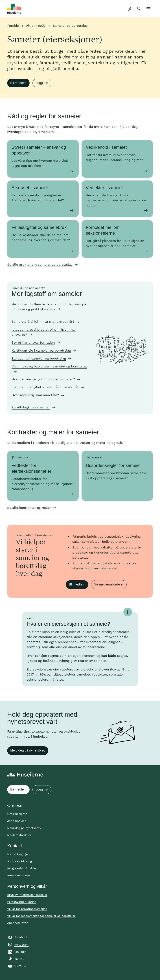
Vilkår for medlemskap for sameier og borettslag (41, 916)
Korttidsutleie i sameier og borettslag (41, 350)
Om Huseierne (17, 814)
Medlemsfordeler (19, 835)
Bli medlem (18, 83)
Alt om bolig (36, 26)
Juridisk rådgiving (19, 861)
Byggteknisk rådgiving (22, 868)
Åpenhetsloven (18, 923)
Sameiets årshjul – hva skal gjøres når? (43, 322)
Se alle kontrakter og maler (29, 508)
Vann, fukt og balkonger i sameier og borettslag (49, 366)
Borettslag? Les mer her (31, 407)
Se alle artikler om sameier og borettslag (40, 264)
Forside (13, 26)
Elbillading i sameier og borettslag (39, 358)
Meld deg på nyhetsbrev (28, 750)
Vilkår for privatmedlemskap (27, 909)
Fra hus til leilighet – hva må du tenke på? (45, 387)
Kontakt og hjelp (19, 854)
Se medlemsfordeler (109, 584)
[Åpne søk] (139, 9)
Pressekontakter (19, 875)
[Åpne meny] (148, 9)
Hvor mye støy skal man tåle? (35, 395)
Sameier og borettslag (70, 26)
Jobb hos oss (17, 821)
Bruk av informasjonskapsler (27, 895)
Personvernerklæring (22, 902)
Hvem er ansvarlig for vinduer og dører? (43, 379)
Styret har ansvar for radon (33, 342)
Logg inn (42, 83)
